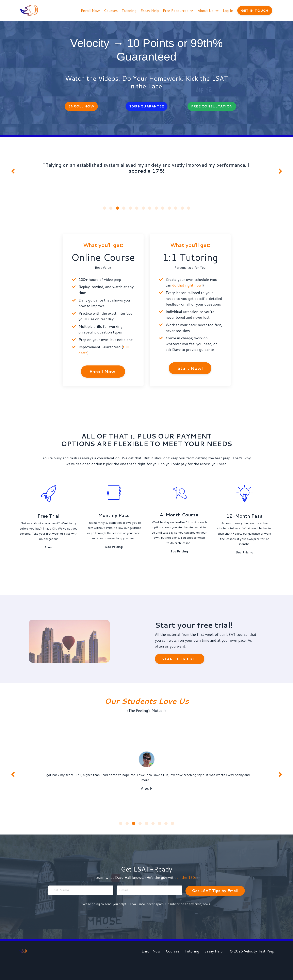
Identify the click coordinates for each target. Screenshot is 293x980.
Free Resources (178, 10)
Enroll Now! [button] (103, 375)
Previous (13, 173)
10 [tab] (163, 211)
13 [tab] (182, 211)
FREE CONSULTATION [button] (212, 107)
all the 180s (187, 895)
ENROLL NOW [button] (81, 107)
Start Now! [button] (190, 372)
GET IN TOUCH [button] (255, 10)
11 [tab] (169, 211)
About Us (208, 10)
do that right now (187, 288)
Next (280, 173)
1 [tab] (104, 211)
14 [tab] (189, 211)
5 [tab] (130, 211)
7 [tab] (143, 211)
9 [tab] (156, 211)
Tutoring (129, 10)
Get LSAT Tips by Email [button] (215, 908)
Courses (111, 10)
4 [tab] (124, 211)
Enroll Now (90, 10)
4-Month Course (179, 518)
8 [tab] (150, 211)
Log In (228, 10)
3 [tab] (117, 211)
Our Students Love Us (147, 715)
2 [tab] (111, 211)
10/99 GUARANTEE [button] (147, 107)
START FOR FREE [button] (180, 674)
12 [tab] (176, 211)
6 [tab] (137, 211)
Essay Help (149, 10)
